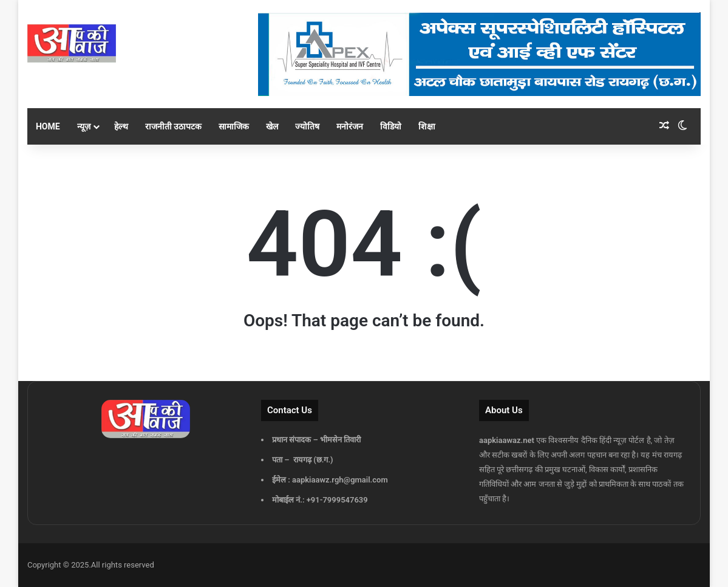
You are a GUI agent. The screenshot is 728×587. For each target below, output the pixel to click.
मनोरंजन (350, 126)
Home (48, 126)
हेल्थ (121, 126)
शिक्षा (427, 126)
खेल (272, 126)
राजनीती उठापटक (173, 126)
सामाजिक (234, 126)
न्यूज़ (84, 126)
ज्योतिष (307, 126)
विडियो (391, 126)
